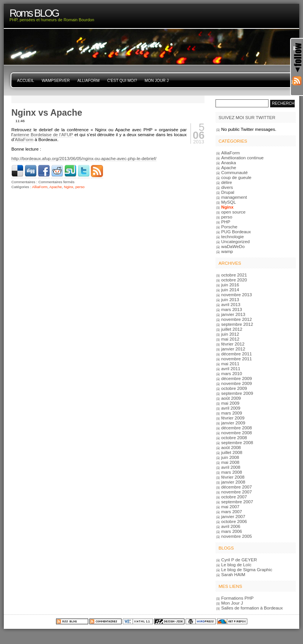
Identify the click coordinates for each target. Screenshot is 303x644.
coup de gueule (236, 177)
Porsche (229, 227)
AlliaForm (88, 81)
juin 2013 (230, 299)
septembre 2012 (237, 324)
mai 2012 (230, 339)
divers (227, 187)
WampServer (56, 81)
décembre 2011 (237, 354)
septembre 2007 (237, 502)
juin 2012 (230, 334)
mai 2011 (230, 364)
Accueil (26, 81)
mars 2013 (232, 309)
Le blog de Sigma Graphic (247, 569)
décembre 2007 (237, 487)
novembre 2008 (237, 433)
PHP (226, 222)
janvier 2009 (233, 423)
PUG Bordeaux (236, 232)
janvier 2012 (233, 349)
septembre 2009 (237, 393)
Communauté (234, 172)
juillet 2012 (232, 329)
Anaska (229, 163)
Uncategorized (235, 241)
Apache (55, 187)
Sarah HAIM (233, 574)
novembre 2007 (237, 492)
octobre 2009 (234, 388)
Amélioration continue (242, 158)
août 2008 (231, 447)
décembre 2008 (237, 428)
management (234, 197)
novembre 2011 (237, 359)
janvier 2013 (233, 314)
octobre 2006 (234, 521)
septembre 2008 (237, 442)
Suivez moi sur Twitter (247, 117)
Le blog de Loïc (236, 565)
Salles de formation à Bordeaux (252, 608)
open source (233, 212)
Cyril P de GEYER (239, 560)
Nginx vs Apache (47, 113)
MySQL (229, 202)
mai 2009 (230, 403)
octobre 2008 (234, 437)
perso (80, 187)
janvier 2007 (233, 516)
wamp (227, 251)
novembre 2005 (237, 536)
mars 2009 (232, 413)
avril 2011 (231, 368)
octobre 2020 (234, 280)
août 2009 (231, 398)
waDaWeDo (233, 246)
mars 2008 (232, 472)
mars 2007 (232, 511)
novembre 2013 (237, 295)
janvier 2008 (233, 482)
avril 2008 (231, 467)
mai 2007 (230, 507)
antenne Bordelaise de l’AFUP (43, 134)
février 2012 (233, 344)
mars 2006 (232, 531)
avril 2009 (231, 408)
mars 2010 (232, 373)
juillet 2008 (232, 452)
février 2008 (233, 477)
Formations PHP (237, 598)
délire (227, 182)
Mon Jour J (157, 81)
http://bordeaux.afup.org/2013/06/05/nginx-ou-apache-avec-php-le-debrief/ (84, 158)
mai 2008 (230, 462)
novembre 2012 (237, 319)
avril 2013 (231, 304)
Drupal (228, 192)
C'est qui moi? (122, 81)
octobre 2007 (234, 497)
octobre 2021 (234, 275)
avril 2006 (231, 526)
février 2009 (233, 418)
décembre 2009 (237, 378)
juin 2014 (230, 290)
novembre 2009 (237, 383)
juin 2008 (230, 457)
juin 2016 (230, 285)
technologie (233, 236)
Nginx (69, 187)
